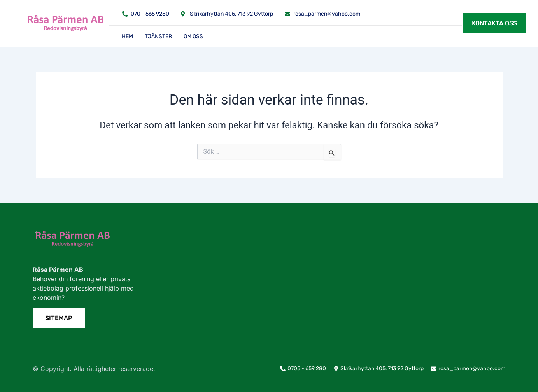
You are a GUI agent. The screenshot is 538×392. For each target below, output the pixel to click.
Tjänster (158, 36)
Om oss (193, 36)
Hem (127, 36)
